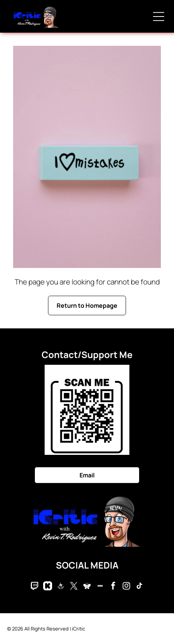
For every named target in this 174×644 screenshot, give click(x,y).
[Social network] (34, 587)
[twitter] (74, 587)
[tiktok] (139, 587)
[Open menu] (159, 17)
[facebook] (113, 587)
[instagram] (126, 587)
